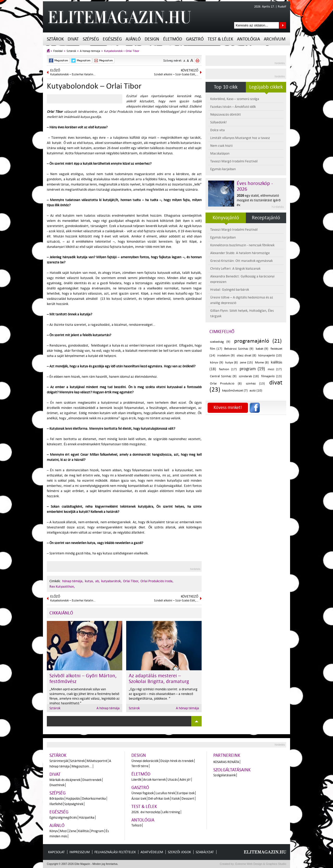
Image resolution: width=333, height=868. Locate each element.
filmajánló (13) (271, 376)
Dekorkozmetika (94, 799)
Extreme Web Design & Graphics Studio (261, 864)
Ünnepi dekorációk (145, 761)
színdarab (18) (249, 376)
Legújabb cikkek (266, 87)
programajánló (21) (258, 341)
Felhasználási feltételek (115, 852)
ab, (98, 581)
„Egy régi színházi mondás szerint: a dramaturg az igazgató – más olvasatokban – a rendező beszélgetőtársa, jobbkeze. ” (163, 694)
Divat (73, 39)
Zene (73, 831)
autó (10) (256, 391)
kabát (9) (262, 349)
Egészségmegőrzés (63, 817)
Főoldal (58, 51)
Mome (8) (262, 363)
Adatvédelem (152, 852)
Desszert (188, 799)
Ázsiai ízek (139, 799)
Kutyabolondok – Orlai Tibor (122, 51)
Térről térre (140, 766)
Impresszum (80, 852)
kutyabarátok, (111, 581)
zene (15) (246, 363)
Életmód (173, 39)
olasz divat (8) (246, 356)
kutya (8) (232, 363)
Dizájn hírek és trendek (177, 761)
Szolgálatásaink (225, 775)
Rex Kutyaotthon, (62, 587)
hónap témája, (73, 581)
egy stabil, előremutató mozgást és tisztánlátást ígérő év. (259, 200)
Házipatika (87, 817)
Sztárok (55, 39)
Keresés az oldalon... (283, 25)
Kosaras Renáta (226, 762)
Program (97, 831)
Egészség (112, 39)
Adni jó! (185, 780)
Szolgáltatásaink (232, 770)
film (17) (216, 349)
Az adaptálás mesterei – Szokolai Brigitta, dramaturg (159, 679)
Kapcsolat (56, 852)
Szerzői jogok (179, 852)
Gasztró (195, 39)
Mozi (63, 831)
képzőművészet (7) (235, 391)
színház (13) (255, 384)
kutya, (89, 581)
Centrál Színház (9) (223, 376)
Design (152, 39)
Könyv (54, 831)
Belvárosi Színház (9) (239, 349)
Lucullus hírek (165, 793)
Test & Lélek (220, 39)
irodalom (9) (226, 356)
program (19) (252, 369)
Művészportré (97, 761)
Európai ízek (186, 793)
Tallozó (136, 825)
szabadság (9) (220, 342)
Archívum (275, 39)
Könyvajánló (226, 218)
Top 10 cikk (226, 87)
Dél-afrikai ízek (159, 799)
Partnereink (227, 755)
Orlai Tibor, (131, 581)
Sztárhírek (77, 761)
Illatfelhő (56, 804)
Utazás (173, 780)
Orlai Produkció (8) (226, 384)
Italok (176, 799)
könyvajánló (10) (270, 356)
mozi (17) (275, 369)
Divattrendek (92, 780)
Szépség (91, 39)
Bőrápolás (57, 799)
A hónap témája (90, 51)
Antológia (248, 39)
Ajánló (133, 39)
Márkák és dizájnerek (65, 780)
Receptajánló (266, 218)
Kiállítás (84, 831)
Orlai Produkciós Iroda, (157, 581)
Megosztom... (82, 766)
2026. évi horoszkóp (146, 812)
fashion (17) (228, 369)
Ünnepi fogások (143, 793)
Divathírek (57, 785)
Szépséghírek (74, 804)
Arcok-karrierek (154, 780)
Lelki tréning (171, 812)
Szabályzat (205, 852)
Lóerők (136, 780)
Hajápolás (73, 799)
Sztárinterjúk (59, 761)
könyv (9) (217, 363)
